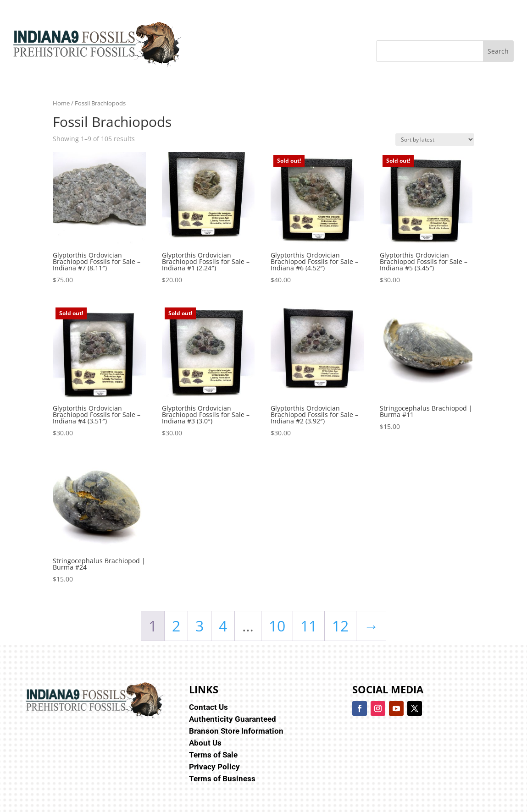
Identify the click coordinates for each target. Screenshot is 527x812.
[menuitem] (67, 16)
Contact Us (208, 707)
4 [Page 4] (223, 626)
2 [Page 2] (176, 626)
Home (61, 103)
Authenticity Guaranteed (233, 719)
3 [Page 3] (200, 626)
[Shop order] (435, 140)
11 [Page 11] (309, 626)
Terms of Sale (213, 755)
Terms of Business (222, 779)
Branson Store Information (236, 731)
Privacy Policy (214, 767)
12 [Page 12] (340, 626)
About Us (205, 743)
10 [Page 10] (277, 626)
